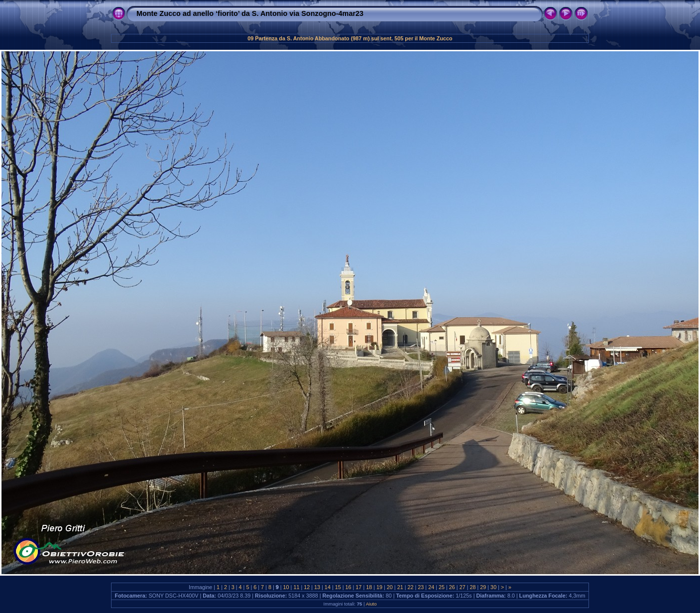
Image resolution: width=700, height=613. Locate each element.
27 (463, 587)
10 (286, 587)
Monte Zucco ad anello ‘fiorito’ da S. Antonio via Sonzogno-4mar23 (250, 13)
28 (472, 587)
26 (452, 587)
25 (442, 587)
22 (411, 587)
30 (493, 587)
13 (317, 587)
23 (421, 587)
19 (379, 587)
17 (358, 587)
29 (483, 587)
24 (431, 587)
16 (349, 587)
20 (390, 587)
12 (307, 587)
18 (369, 587)
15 (338, 587)
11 (296, 587)
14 (328, 587)
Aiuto (371, 604)
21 (400, 587)
